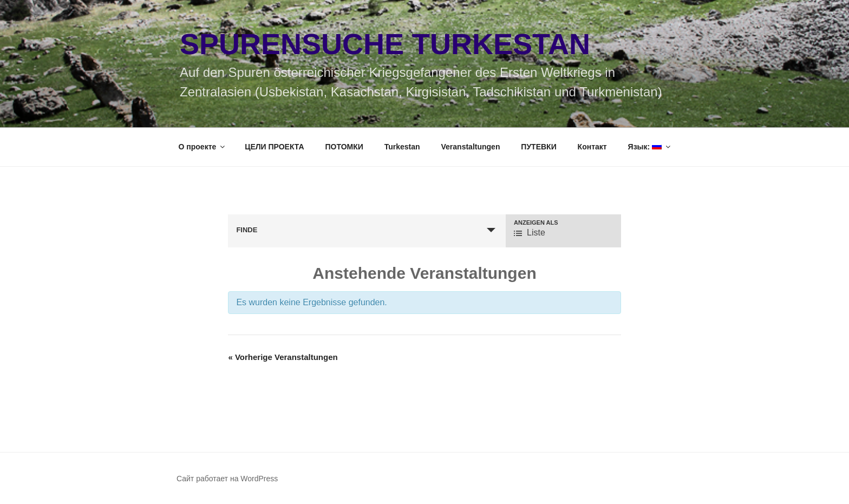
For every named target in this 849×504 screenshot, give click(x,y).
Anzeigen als (536, 223)
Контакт (592, 147)
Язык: (650, 147)
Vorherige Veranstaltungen (283, 357)
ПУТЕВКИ (538, 147)
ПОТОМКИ (344, 147)
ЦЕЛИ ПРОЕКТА (274, 147)
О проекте (203, 147)
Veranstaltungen (471, 147)
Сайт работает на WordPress (227, 479)
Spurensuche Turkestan (385, 44)
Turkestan (402, 147)
